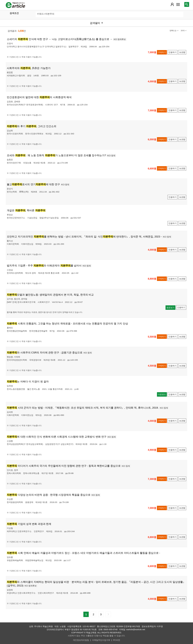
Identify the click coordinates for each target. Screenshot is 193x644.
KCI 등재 (111, 155)
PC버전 (117, 640)
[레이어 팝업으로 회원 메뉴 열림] (172, 4)
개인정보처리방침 (81, 640)
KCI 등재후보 (120, 39)
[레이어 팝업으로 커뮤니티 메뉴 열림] (178, 4)
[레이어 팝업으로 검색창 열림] (187, 4)
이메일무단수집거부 (101, 640)
